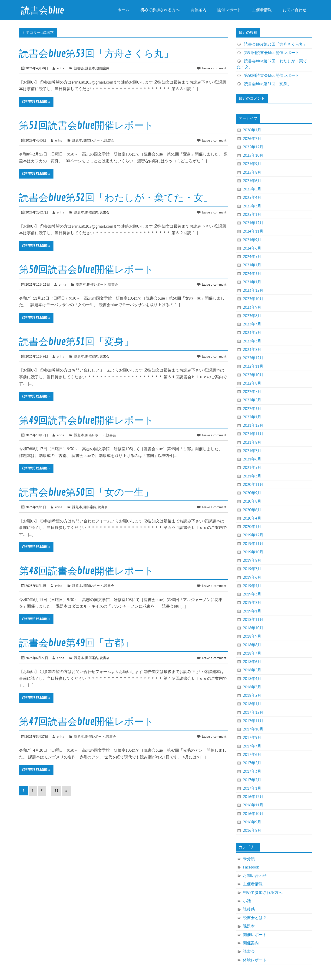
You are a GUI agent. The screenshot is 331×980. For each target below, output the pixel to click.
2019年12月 (253, 535)
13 (56, 791)
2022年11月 (253, 366)
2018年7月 (252, 653)
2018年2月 (252, 695)
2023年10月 (253, 299)
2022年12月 (253, 358)
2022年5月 (252, 400)
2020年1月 (252, 527)
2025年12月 (253, 147)
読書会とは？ (255, 918)
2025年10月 (253, 155)
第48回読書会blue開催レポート (86, 571)
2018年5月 (252, 670)
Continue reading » (36, 102)
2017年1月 (252, 788)
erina (61, 68)
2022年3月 (252, 409)
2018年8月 (252, 645)
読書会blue (43, 11)
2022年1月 (252, 417)
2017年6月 (252, 754)
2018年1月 (252, 704)
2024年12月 (253, 223)
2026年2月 (252, 139)
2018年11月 (253, 619)
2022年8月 (252, 383)
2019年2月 (252, 602)
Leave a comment (214, 68)
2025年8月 (252, 172)
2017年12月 (253, 712)
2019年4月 (252, 586)
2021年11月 (253, 434)
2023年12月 (253, 290)
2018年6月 (252, 662)
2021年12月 (253, 425)
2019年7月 (252, 569)
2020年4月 (252, 518)
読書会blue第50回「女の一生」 (86, 492)
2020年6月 (252, 510)
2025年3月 (252, 206)
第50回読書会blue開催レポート (86, 270)
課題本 (90, 68)
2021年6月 (252, 459)
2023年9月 (252, 307)
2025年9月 (252, 164)
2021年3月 (252, 476)
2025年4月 (252, 197)
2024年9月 (252, 240)
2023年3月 (252, 341)
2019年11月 (253, 544)
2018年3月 (252, 687)
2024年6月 (252, 248)
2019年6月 (252, 577)
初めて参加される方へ (160, 10)
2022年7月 (252, 392)
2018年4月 (252, 679)
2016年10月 (253, 814)
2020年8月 (252, 501)
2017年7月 (252, 746)
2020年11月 (253, 484)
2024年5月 (252, 257)
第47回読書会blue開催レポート (86, 722)
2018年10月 (253, 628)
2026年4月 (252, 130)
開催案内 (199, 10)
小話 (247, 901)
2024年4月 (252, 265)
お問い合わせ (295, 10)
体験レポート (255, 960)
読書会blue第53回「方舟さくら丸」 (96, 54)
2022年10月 (253, 375)
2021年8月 (252, 442)
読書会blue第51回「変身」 (76, 342)
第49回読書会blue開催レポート (86, 421)
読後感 (249, 909)
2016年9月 (252, 822)
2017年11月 (253, 721)
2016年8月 (252, 830)
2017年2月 (252, 780)
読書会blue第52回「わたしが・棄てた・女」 (116, 198)
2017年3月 (252, 771)
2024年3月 (252, 274)
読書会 (79, 68)
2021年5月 (252, 467)
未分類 (249, 859)
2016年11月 (253, 805)
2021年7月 (252, 451)
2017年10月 (253, 729)
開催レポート (229, 10)
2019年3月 (252, 594)
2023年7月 (252, 324)
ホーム (123, 10)
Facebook (251, 867)
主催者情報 (262, 10)
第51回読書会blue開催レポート (86, 126)
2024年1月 (252, 282)
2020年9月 (252, 493)
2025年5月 (252, 189)
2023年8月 (252, 316)
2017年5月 (252, 763)
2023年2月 (252, 349)
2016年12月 (253, 797)
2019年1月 (252, 611)
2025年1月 (252, 214)
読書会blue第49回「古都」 (76, 643)
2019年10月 (253, 552)
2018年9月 (252, 636)
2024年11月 (253, 231)
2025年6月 (252, 181)
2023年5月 (252, 332)
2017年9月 (252, 737)
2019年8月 (252, 560)
